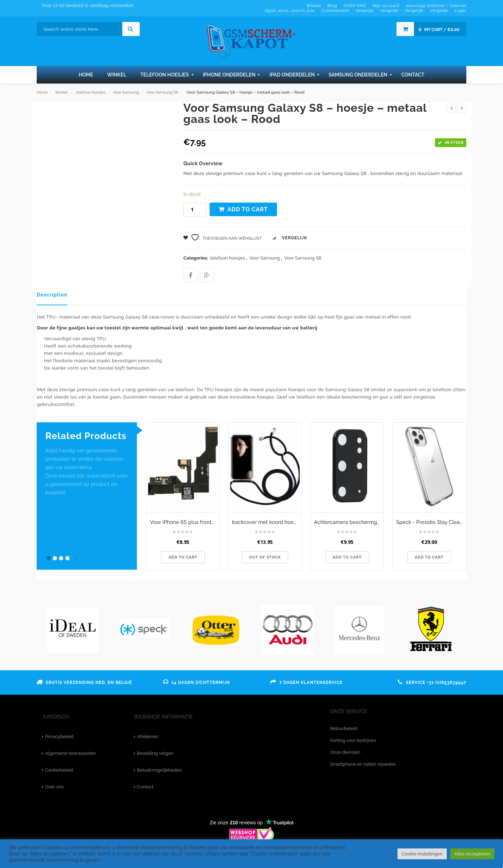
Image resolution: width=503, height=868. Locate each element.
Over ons (54, 787)
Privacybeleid (59, 736)
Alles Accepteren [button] (472, 854)
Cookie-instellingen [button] (422, 854)
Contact (145, 787)
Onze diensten (345, 752)
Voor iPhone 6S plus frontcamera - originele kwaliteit (185, 522)
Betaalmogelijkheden (159, 770)
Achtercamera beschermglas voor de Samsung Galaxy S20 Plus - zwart (349, 522)
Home (42, 92)
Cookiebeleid (59, 770)
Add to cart (248, 209)
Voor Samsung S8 (162, 92)
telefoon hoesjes (91, 92)
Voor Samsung (126, 92)
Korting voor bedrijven (353, 740)
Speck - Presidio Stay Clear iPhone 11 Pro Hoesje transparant (431, 522)
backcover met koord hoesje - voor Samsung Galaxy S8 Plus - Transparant (267, 522)
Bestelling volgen (155, 753)
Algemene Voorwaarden (71, 753)
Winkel (61, 92)
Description (52, 295)
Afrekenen (148, 736)
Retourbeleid (344, 728)
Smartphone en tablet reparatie (363, 764)
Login (460, 10)
